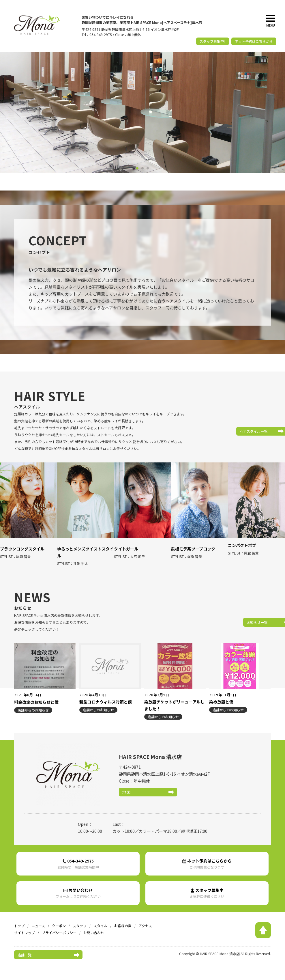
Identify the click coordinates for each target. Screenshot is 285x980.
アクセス (145, 921)
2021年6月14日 (28, 688)
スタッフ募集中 (207, 888)
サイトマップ (25, 928)
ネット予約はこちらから (254, 41)
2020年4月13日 (93, 688)
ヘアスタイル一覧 (236, 431)
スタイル (100, 921)
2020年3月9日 (157, 688)
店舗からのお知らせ (33, 703)
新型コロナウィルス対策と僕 (106, 695)
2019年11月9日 (223, 688)
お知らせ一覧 (233, 616)
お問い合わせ (78, 888)
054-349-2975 (78, 858)
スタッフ (80, 921)
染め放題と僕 (221, 695)
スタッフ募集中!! (213, 41)
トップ (19, 921)
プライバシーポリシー (59, 928)
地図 (126, 786)
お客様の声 (123, 921)
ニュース (38, 921)
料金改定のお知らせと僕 (36, 695)
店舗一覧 (25, 950)
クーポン (59, 921)
